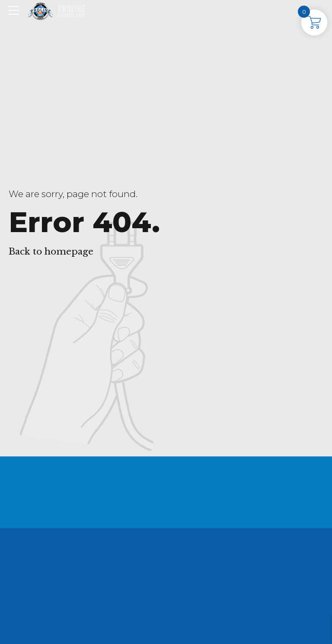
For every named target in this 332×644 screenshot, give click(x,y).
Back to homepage (51, 252)
